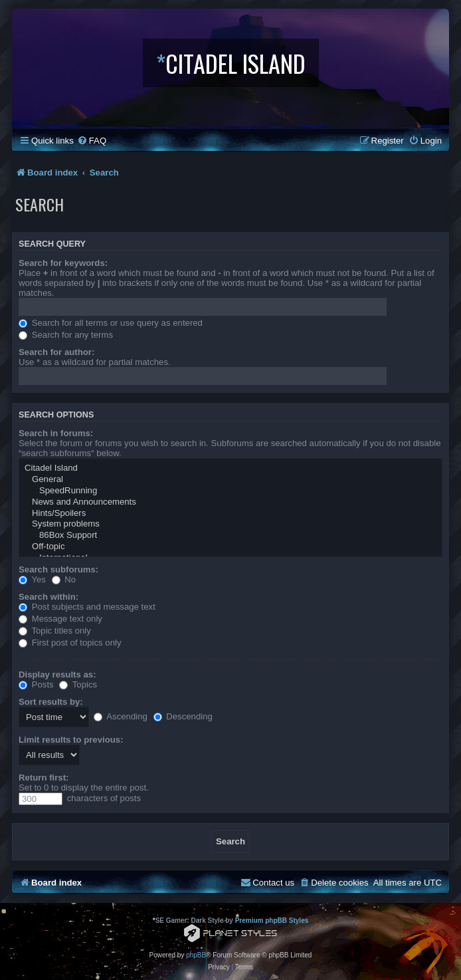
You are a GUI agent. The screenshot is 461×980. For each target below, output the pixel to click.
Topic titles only (55, 631)
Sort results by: (51, 702)
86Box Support (230, 536)
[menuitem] (92, 141)
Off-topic (230, 547)
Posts (36, 684)
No (64, 579)
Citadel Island (230, 468)
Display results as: (57, 674)
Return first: (44, 778)
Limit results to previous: (71, 740)
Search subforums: (58, 569)
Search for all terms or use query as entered (111, 323)
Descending (183, 716)
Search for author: (56, 352)
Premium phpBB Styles (272, 920)
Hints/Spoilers (230, 514)
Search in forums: (56, 433)
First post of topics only (70, 643)
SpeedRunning (230, 491)
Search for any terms (66, 335)
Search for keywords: (63, 263)
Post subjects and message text (87, 607)
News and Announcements (230, 502)
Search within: (48, 597)
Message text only (60, 619)
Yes (32, 579)
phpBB (196, 955)
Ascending (121, 716)
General (230, 480)
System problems (230, 524)
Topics (78, 684)
